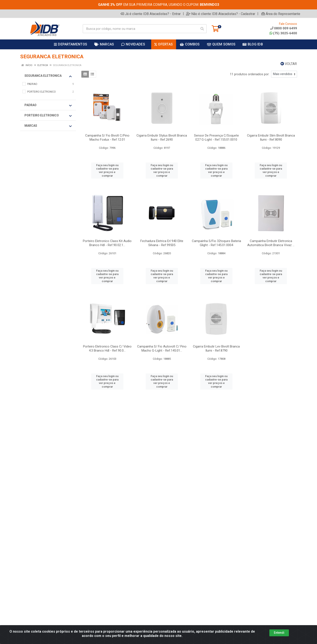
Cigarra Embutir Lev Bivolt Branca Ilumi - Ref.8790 (216, 348)
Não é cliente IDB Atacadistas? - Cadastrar (221, 14)
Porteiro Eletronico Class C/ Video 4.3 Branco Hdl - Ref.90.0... (107, 348)
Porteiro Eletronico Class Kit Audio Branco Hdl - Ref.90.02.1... (107, 243)
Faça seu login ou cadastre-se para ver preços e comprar (107, 170)
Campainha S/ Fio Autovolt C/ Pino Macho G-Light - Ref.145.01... (162, 348)
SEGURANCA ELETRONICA (48, 76)
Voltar (289, 64)
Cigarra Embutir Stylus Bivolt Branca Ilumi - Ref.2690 (162, 138)
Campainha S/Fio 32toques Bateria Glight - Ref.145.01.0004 (216, 243)
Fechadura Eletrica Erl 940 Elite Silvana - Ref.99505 (162, 243)
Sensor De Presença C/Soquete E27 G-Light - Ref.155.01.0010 (216, 138)
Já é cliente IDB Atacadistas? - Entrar (151, 14)
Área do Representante (281, 14)
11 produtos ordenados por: (250, 74)
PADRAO (48, 105)
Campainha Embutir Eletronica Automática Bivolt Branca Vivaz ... (271, 243)
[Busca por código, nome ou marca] (140, 29)
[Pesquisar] (202, 29)
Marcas (48, 126)
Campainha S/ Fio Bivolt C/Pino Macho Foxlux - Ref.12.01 (107, 138)
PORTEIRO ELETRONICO (48, 116)
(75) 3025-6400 (283, 33)
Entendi (279, 633)
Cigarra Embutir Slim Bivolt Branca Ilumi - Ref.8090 (271, 138)
